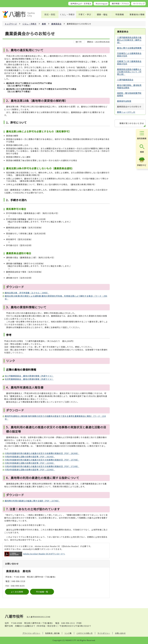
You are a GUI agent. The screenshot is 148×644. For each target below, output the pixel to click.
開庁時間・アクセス (120, 4)
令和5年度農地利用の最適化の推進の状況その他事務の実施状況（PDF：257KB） (42, 460)
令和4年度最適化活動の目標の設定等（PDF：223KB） (30, 470)
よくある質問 (17, 592)
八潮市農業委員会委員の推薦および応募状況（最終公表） (129, 40)
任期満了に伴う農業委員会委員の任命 (129, 63)
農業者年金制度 (124, 101)
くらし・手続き (67, 14)
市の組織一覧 (42, 592)
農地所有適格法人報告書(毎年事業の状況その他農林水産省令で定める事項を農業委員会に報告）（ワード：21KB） (55, 417)
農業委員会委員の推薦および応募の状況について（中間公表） (129, 72)
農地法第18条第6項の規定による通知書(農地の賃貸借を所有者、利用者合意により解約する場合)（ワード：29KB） (56, 297)
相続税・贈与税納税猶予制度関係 (129, 94)
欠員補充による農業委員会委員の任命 (129, 55)
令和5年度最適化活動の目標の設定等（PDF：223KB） (30, 463)
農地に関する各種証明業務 (129, 48)
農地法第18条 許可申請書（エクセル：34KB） (27, 293)
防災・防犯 (50, 14)
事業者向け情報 (137, 14)
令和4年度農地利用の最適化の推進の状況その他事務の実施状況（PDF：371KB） (42, 466)
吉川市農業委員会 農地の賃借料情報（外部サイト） (29, 376)
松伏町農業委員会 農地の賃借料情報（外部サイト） (29, 379)
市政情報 (120, 14)
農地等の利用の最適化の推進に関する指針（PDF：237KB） (32, 501)
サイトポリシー (104, 633)
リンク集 (68, 633)
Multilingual (102, 4)
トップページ (11, 24)
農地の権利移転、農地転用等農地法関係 (129, 86)
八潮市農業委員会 (125, 80)
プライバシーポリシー (31, 633)
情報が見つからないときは (132, 123)
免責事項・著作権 (52, 633)
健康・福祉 (102, 14)
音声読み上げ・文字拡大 (81, 4)
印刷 (80, 42)
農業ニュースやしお (126, 112)
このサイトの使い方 (85, 633)
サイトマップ (139, 4)
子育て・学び (85, 14)
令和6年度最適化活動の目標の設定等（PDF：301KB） (30, 457)
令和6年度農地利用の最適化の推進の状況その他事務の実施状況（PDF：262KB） (42, 453)
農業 (44, 24)
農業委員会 (56, 24)
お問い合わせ (120, 633)
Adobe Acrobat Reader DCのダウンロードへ (35, 554)
